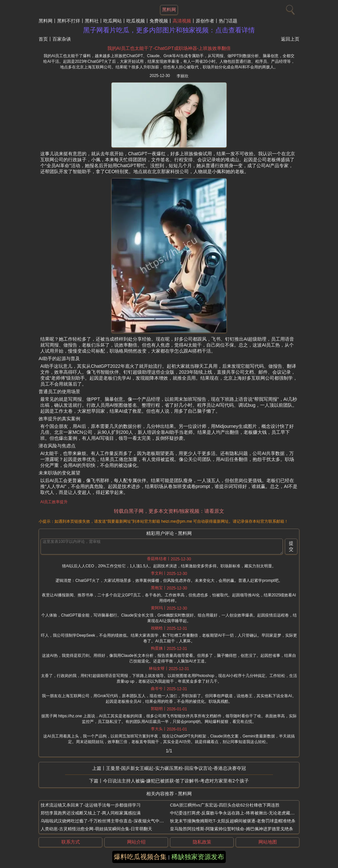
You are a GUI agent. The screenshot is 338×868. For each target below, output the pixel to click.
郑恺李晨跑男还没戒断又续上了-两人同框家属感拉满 (91, 813)
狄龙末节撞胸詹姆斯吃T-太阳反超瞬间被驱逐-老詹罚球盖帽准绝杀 (233, 821)
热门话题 (228, 21)
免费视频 (159, 21)
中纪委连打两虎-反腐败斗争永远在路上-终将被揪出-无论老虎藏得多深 (237, 813)
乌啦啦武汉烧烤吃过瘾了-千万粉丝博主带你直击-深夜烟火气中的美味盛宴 (111, 821)
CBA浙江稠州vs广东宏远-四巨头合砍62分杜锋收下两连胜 (225, 805)
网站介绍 (136, 842)
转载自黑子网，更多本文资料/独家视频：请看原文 (169, 511)
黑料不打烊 (69, 21)
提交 (291, 546)
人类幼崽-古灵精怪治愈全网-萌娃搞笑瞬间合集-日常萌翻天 (96, 829)
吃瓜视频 (136, 21)
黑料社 (92, 21)
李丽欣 (183, 76)
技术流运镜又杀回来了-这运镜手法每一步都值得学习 (91, 805)
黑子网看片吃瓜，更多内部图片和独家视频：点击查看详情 (169, 30)
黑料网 (46, 21)
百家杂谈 (62, 39)
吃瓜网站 (113, 21)
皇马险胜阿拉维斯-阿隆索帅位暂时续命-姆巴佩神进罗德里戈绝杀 (232, 829)
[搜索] (289, 8)
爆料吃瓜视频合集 (140, 857)
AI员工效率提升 (54, 502)
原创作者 (205, 21)
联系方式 (71, 842)
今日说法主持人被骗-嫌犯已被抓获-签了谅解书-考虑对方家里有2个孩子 (176, 781)
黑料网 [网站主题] (169, 10)
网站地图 (268, 842)
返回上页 (290, 39)
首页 (43, 39)
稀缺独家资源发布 (198, 857)
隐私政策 (202, 842)
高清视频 (182, 21)
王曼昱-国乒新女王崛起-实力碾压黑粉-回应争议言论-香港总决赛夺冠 (176, 768)
